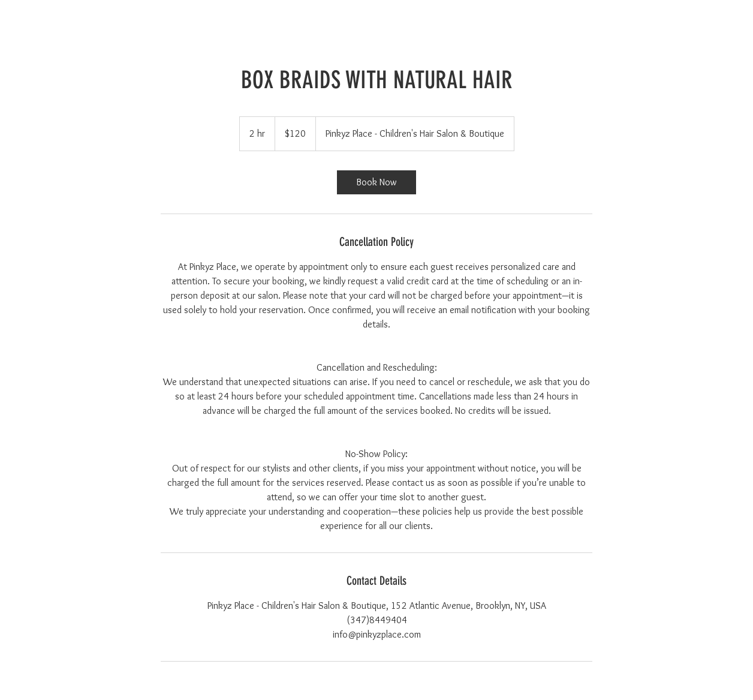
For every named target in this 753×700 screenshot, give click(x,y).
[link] (376, 182)
